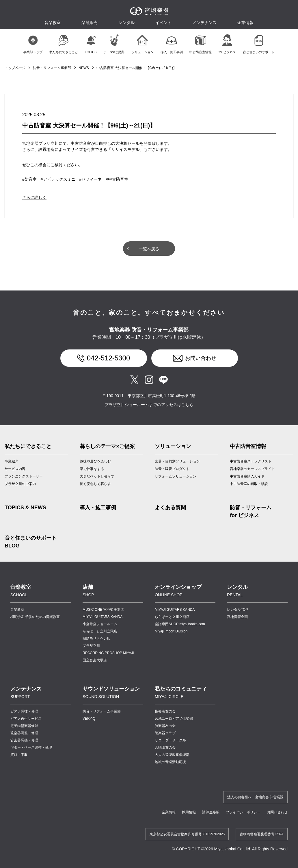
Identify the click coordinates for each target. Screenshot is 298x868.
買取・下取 (19, 755)
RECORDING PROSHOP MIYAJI (108, 653)
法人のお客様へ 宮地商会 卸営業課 (255, 797)
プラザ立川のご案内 (20, 484)
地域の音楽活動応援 (170, 762)
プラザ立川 (91, 646)
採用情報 (189, 812)
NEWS (84, 68)
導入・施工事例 (98, 508)
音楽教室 (17, 610)
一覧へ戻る (149, 249)
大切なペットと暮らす (97, 476)
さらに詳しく (34, 197)
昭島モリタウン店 (96, 638)
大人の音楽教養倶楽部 (172, 755)
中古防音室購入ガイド (247, 476)
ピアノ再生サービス (26, 719)
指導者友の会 (165, 711)
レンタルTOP (237, 610)
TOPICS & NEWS (25, 508)
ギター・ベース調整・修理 (31, 747)
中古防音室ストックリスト (251, 461)
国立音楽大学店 (95, 660)
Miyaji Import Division (171, 631)
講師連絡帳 (211, 812)
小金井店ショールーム (100, 624)
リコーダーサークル (170, 740)
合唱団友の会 (165, 747)
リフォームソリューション (176, 476)
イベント (163, 23)
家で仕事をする (92, 469)
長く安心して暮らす (95, 484)
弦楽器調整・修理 (24, 733)
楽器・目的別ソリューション (177, 461)
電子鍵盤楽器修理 (24, 726)
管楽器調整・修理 (24, 740)
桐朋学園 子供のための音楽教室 (35, 617)
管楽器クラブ (165, 733)
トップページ (15, 68)
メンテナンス (204, 23)
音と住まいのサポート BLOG (31, 542)
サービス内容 (15, 469)
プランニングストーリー (24, 476)
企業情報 (169, 812)
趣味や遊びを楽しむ (95, 461)
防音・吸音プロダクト (172, 469)
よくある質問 (170, 508)
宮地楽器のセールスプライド (252, 469)
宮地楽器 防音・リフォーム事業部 (149, 330)
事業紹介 (12, 461)
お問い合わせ (201, 358)
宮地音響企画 (237, 617)
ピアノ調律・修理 (24, 711)
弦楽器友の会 (165, 726)
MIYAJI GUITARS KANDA (103, 617)
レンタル (126, 23)
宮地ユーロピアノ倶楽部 (174, 719)
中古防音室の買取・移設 (249, 484)
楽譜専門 (180, 624)
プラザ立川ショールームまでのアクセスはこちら (149, 405)
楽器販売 (90, 23)
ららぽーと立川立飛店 (100, 631)
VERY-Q (89, 719)
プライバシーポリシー (243, 812)
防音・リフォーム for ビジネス (251, 511)
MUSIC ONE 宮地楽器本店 (103, 610)
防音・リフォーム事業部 (52, 68)
